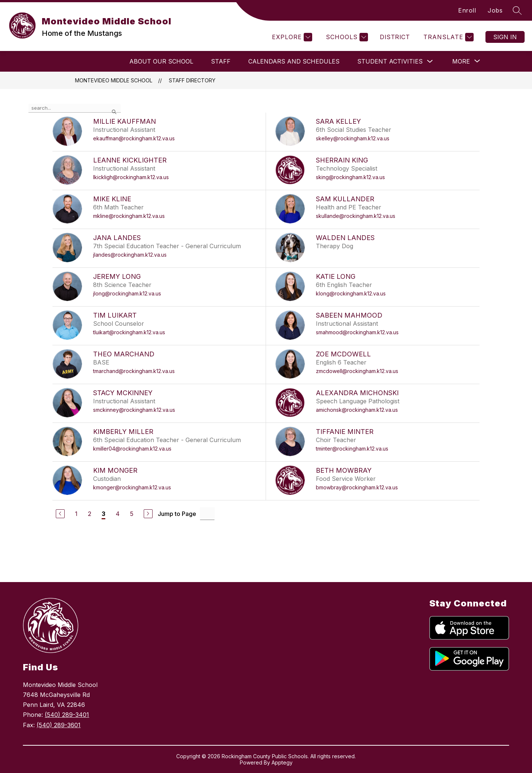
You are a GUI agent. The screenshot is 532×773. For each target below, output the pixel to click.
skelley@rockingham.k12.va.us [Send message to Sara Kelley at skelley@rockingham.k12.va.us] (353, 138)
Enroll (467, 10)
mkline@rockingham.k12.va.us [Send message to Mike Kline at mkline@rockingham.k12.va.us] (129, 216)
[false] (75, 108)
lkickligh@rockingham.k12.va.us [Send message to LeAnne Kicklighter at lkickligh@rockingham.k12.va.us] (131, 177)
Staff (221, 61)
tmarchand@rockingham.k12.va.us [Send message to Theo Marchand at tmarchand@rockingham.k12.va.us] (134, 371)
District (395, 37)
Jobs (495, 10)
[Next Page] (148, 514)
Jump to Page (177, 514)
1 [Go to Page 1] (76, 514)
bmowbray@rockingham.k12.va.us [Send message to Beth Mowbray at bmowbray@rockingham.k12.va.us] (357, 487)
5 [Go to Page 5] (132, 514)
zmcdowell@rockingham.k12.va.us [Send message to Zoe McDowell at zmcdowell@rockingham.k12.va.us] (357, 371)
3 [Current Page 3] (103, 514)
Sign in (505, 37)
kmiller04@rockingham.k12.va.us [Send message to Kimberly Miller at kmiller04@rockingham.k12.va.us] (132, 449)
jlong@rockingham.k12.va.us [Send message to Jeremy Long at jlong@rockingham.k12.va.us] (127, 293)
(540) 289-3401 (67, 715)
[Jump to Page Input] (207, 514)
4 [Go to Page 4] (118, 514)
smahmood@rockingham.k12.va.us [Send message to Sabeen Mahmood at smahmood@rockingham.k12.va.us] (357, 332)
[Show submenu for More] (461, 61)
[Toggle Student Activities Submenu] (430, 61)
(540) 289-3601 (59, 725)
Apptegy (282, 762)
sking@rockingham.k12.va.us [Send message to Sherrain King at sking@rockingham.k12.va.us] (350, 177)
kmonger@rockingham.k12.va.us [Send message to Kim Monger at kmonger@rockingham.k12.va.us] (132, 487)
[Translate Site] (448, 37)
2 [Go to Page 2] (90, 514)
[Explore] (291, 37)
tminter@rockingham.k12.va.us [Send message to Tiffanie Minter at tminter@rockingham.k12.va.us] (352, 449)
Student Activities (390, 61)
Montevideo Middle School (114, 80)
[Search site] (517, 10)
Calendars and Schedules (294, 61)
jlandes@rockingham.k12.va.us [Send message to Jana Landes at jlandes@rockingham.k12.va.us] (130, 255)
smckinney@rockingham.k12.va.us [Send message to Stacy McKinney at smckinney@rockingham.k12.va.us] (134, 410)
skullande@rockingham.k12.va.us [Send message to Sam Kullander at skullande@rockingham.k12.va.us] (356, 216)
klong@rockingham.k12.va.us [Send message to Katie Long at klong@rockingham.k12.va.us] (351, 293)
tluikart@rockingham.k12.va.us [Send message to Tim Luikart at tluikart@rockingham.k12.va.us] (129, 332)
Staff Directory (192, 80)
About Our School (161, 61)
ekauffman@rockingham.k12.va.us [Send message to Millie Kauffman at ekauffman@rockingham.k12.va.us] (134, 138)
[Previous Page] (60, 514)
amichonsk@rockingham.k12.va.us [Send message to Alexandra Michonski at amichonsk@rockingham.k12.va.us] (357, 410)
